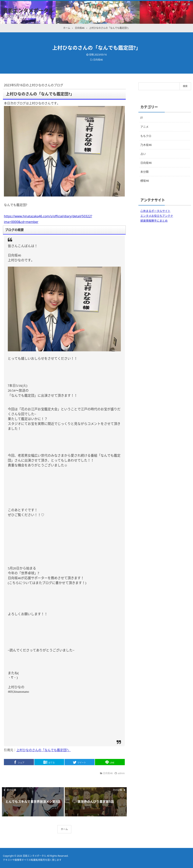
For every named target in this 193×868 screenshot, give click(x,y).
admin (121, 773)
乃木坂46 (146, 145)
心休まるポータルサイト (155, 211)
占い (143, 154)
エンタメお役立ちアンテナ (157, 216)
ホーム (64, 829)
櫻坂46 (145, 181)
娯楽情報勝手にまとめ (154, 221)
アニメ (144, 127)
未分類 (144, 172)
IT (142, 118)
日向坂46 (98, 60)
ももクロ (146, 136)
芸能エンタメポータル (28, 11)
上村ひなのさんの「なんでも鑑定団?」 (44, 750)
